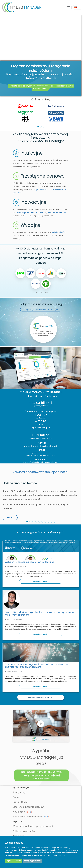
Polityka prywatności (24, 806)
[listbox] (41, 87)
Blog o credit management (29, 791)
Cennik (16, 772)
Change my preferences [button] (32, 861)
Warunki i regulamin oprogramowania (33, 801)
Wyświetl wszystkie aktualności (41, 672)
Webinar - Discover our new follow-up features (29, 537)
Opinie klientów (35, 782)
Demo (10, 492)
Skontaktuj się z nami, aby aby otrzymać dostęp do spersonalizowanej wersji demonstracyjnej (43, 62)
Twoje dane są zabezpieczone (30, 830)
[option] (41, 87)
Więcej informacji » (41, 556)
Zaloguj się (18, 811)
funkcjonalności (59, 207)
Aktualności (20, 787)
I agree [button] (9, 861)
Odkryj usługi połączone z (41, 284)
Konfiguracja (20, 767)
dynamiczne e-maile (57, 187)
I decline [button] (18, 861)
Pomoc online (23, 820)
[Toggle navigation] (69, 7)
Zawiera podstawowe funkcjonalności (41, 447)
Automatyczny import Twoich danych (40, 825)
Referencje (19, 782)
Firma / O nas (20, 777)
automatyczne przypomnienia (30, 187)
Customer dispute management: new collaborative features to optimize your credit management (38, 640)
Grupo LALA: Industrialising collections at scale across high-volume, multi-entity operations (40, 588)
